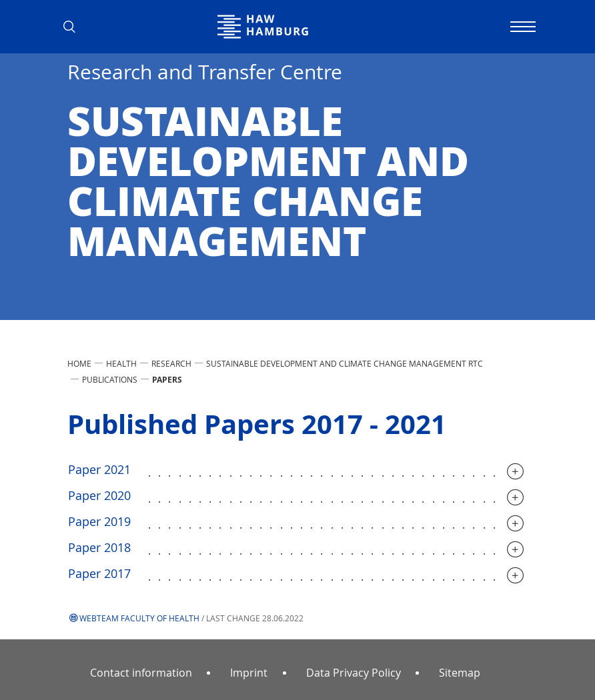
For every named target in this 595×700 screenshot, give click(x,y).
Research (171, 363)
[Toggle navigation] (521, 27)
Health (121, 363)
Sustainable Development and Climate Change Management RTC (345, 363)
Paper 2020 (99, 495)
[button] (74, 27)
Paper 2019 (99, 521)
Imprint (249, 673)
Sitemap (460, 673)
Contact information (141, 673)
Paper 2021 (99, 469)
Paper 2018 (99, 547)
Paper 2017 (99, 573)
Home (79, 363)
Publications (110, 379)
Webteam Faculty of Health (139, 618)
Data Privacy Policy (354, 673)
